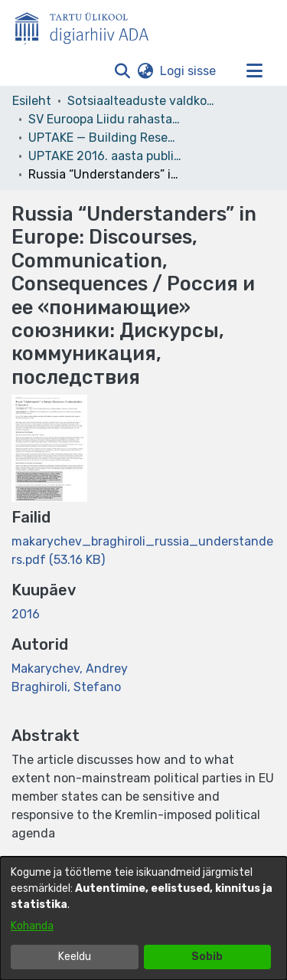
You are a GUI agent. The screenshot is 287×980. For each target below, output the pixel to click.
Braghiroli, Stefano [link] (66, 687)
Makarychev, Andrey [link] (70, 669)
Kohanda (32, 926)
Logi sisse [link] (189, 71)
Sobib (207, 957)
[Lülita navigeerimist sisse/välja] (254, 71)
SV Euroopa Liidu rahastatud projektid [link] (105, 119)
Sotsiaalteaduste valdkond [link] (144, 101)
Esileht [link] (32, 101)
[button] (122, 71)
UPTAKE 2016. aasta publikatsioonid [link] (105, 156)
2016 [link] (26, 614)
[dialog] (143, 918)
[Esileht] (88, 25)
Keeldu (75, 957)
